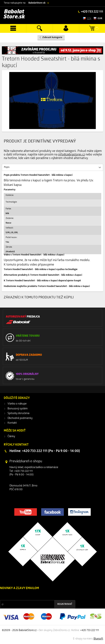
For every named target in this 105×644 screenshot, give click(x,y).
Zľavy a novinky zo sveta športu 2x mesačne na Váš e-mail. (33, 595)
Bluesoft (98, 639)
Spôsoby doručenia (18, 413)
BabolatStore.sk (37, 3)
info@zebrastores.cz (72, 155)
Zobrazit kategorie (52, 37)
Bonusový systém (18, 409)
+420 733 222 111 (92, 12)
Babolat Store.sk (14, 14)
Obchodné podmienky (20, 418)
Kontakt (12, 423)
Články (11, 436)
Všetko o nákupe (17, 404)
